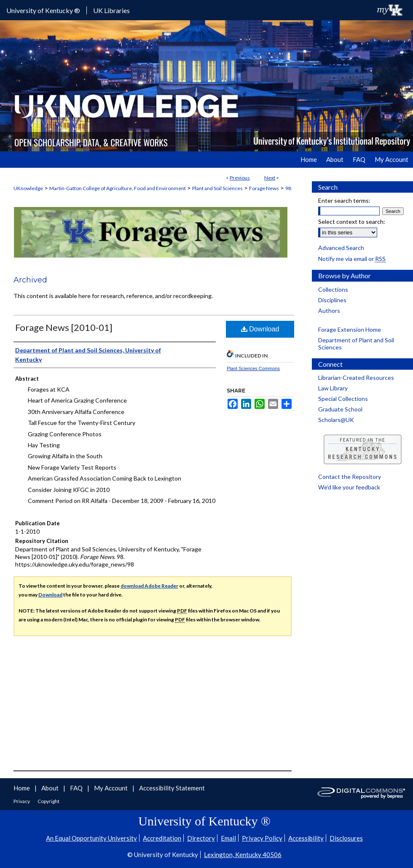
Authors (329, 310)
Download (260, 329)
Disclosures (346, 838)
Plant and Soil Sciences (217, 188)
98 (288, 188)
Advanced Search (341, 248)
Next (270, 178)
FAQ (77, 788)
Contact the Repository (350, 477)
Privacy (22, 801)
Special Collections (343, 399)
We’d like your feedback (349, 487)
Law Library (333, 388)
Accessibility (306, 838)
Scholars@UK (336, 420)
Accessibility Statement (172, 788)
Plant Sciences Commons (253, 368)
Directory (201, 838)
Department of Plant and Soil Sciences (356, 344)
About (51, 788)
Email (228, 838)
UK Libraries (111, 10)
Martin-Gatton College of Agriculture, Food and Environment (118, 188)
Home (22, 788)
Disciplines (332, 300)
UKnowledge (28, 188)
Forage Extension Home (350, 329)
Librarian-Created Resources (356, 378)
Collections (333, 289)
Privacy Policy (262, 838)
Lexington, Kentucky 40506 (243, 855)
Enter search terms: (344, 200)
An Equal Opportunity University (91, 838)
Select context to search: (352, 222)
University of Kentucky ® (43, 10)
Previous (240, 178)
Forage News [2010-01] (64, 327)
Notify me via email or (352, 259)
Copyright (48, 801)
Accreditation (162, 838)
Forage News (264, 188)
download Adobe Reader (149, 586)
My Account (111, 788)
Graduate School (340, 409)
